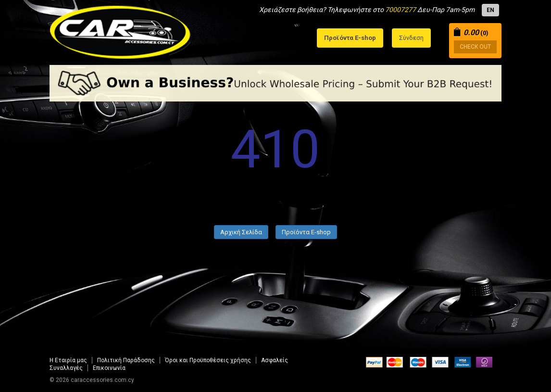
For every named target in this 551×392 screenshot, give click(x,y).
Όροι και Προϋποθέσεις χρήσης (208, 360)
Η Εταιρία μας (68, 360)
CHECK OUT (475, 47)
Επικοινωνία (109, 368)
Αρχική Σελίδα (241, 232)
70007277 (401, 10)
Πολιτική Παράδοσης (126, 360)
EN (490, 10)
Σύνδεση (411, 38)
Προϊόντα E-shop (306, 232)
